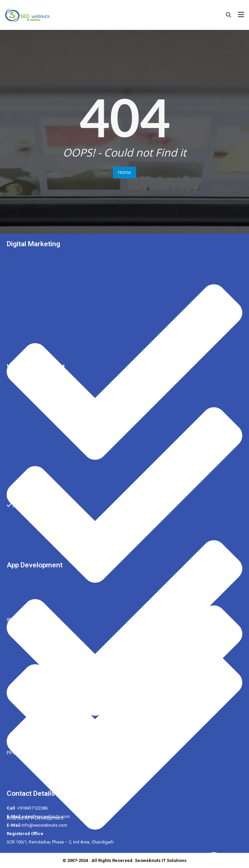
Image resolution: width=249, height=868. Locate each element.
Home (124, 172)
